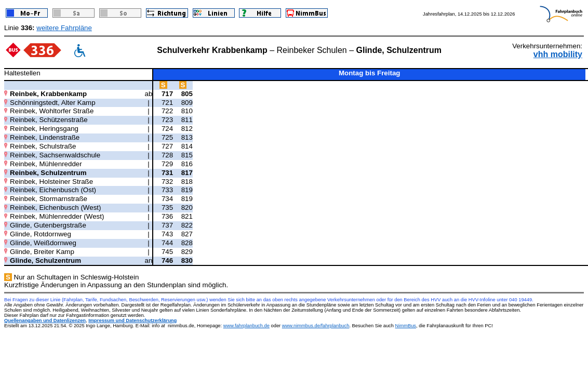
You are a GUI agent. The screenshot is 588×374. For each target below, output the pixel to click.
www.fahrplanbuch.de (246, 326)
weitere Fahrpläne (64, 28)
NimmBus (406, 326)
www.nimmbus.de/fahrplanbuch (316, 326)
